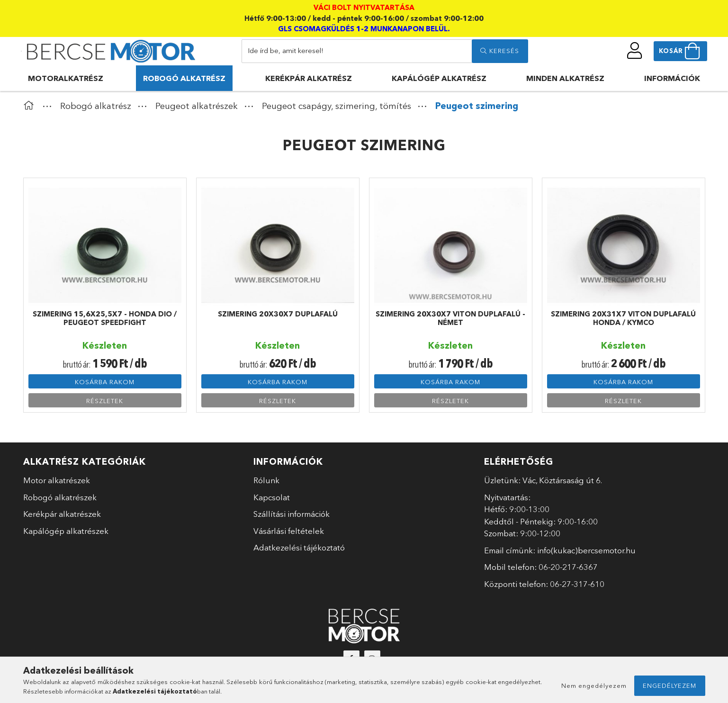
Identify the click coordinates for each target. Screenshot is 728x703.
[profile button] (635, 51)
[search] (500, 51)
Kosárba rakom (105, 382)
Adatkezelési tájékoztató (299, 547)
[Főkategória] (31, 106)
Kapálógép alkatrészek (66, 531)
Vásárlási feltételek (289, 531)
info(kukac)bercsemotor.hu (586, 550)
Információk (672, 78)
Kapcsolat (272, 497)
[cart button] (680, 51)
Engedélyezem (670, 685)
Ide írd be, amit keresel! (286, 50)
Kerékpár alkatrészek (62, 514)
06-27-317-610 (577, 584)
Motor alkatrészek (57, 480)
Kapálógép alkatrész (439, 78)
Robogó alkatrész (184, 78)
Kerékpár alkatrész (309, 78)
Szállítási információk (292, 514)
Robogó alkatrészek (60, 497)
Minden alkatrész (565, 78)
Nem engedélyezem (594, 685)
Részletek (105, 401)
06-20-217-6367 (568, 567)
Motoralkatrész (66, 78)
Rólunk (266, 480)
